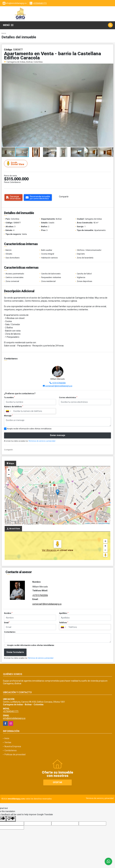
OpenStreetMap (104, 523)
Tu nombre (9, 398)
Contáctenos (11, 750)
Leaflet (87, 523)
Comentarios (10, 632)
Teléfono (64, 623)
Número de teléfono (14, 407)
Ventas (8, 742)
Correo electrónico (68, 398)
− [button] (9, 475)
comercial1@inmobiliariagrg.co (59, 386)
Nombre (8, 613)
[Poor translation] (11, 819)
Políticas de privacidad (15, 754)
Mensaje (8, 416)
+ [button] (9, 470)
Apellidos (64, 613)
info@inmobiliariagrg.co (14, 718)
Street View (16, 163)
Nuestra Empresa (13, 746)
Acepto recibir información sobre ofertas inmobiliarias (31, 645)
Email (7, 623)
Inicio (4, 33)
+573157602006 (59, 383)
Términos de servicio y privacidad (42, 441)
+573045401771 (40, 3)
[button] (111, 66)
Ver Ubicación (49, 550)
